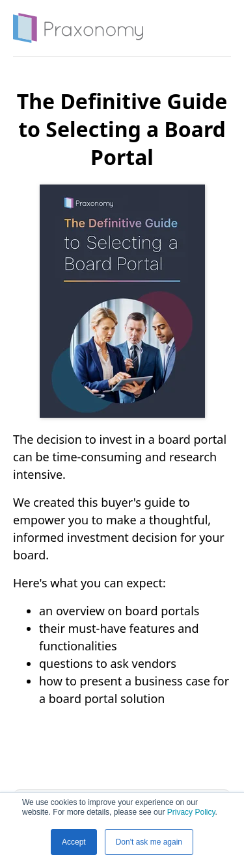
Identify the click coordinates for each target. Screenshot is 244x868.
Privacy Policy (191, 812)
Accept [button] (74, 842)
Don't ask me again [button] (149, 842)
